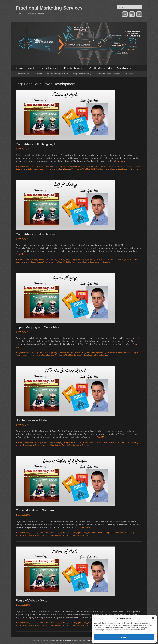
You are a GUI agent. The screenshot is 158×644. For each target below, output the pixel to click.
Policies (90, 640)
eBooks (39, 74)
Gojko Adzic (32, 169)
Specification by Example (128, 169)
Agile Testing (120, 166)
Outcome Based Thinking (70, 352)
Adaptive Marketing (82, 74)
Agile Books (98, 166)
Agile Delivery (109, 166)
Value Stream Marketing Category (77, 166)
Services (20, 68)
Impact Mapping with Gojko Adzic (38, 327)
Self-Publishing (97, 169)
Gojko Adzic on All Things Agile (36, 144)
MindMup (86, 169)
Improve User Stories (73, 169)
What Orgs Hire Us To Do (100, 68)
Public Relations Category (49, 259)
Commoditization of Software (35, 510)
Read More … (121, 161)
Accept (124, 637)
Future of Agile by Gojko (32, 600)
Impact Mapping (44, 169)
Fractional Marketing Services (49, 8)
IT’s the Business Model (32, 420)
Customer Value (23, 74)
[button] (153, 618)
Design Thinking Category (49, 352)
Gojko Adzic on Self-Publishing (36, 234)
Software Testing (110, 169)
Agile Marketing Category (28, 166)
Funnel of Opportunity (49, 68)
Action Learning (124, 68)
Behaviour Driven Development (109, 259)
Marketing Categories (74, 68)
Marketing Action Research (108, 74)
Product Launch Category (28, 259)
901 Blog (129, 74)
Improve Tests (58, 169)
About (31, 68)
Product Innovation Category (51, 166)
